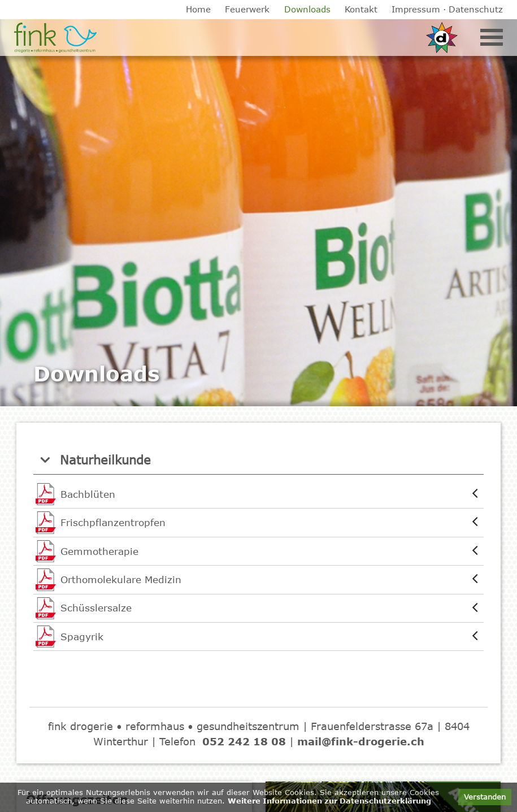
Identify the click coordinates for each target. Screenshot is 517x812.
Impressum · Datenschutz (447, 9)
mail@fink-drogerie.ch (361, 741)
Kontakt (361, 9)
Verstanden (485, 797)
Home (198, 9)
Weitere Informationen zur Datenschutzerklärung (329, 801)
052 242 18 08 (244, 741)
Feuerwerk (247, 9)
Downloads (307, 9)
